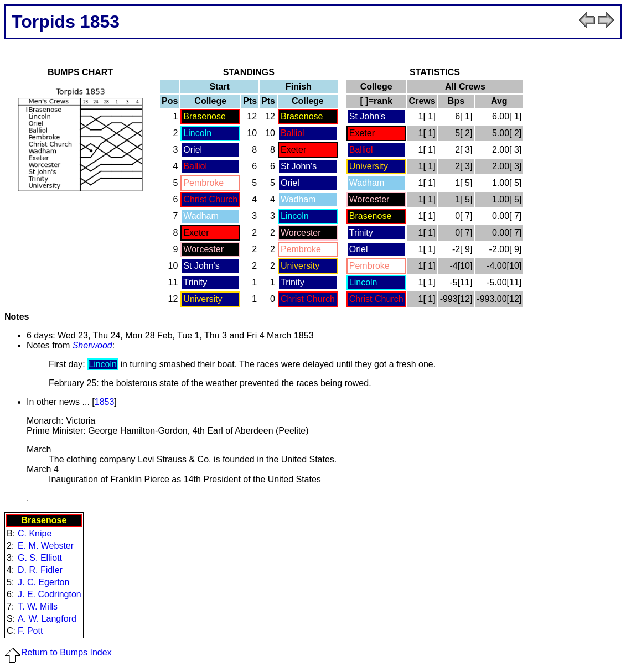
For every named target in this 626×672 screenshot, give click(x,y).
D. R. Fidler (40, 570)
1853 (105, 402)
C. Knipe (35, 533)
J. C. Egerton (43, 582)
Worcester (301, 233)
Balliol (293, 133)
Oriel (193, 150)
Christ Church (210, 199)
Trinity (195, 282)
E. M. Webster (46, 546)
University (300, 266)
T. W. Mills (38, 606)
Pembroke (203, 183)
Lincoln (197, 133)
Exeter (293, 150)
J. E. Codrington (50, 594)
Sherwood (92, 345)
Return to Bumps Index (58, 652)
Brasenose (205, 116)
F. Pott (30, 631)
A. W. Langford (47, 619)
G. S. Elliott (40, 558)
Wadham (298, 199)
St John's (299, 166)
